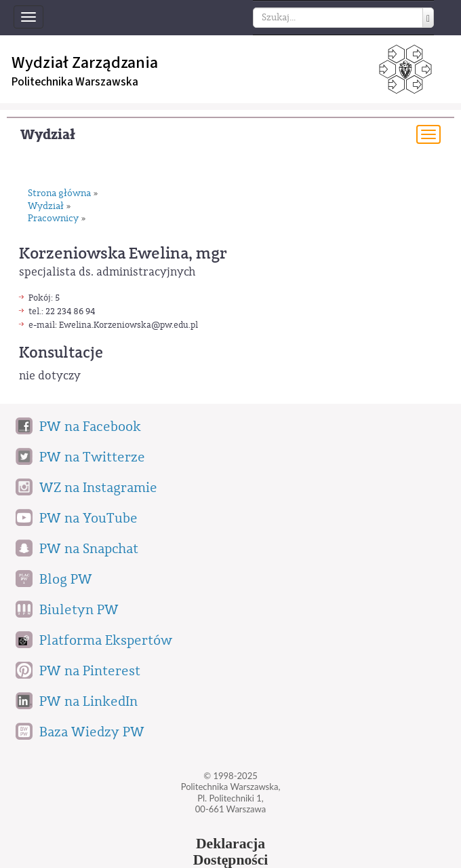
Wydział (48, 135)
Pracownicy (53, 219)
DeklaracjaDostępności (231, 852)
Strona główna (59, 194)
